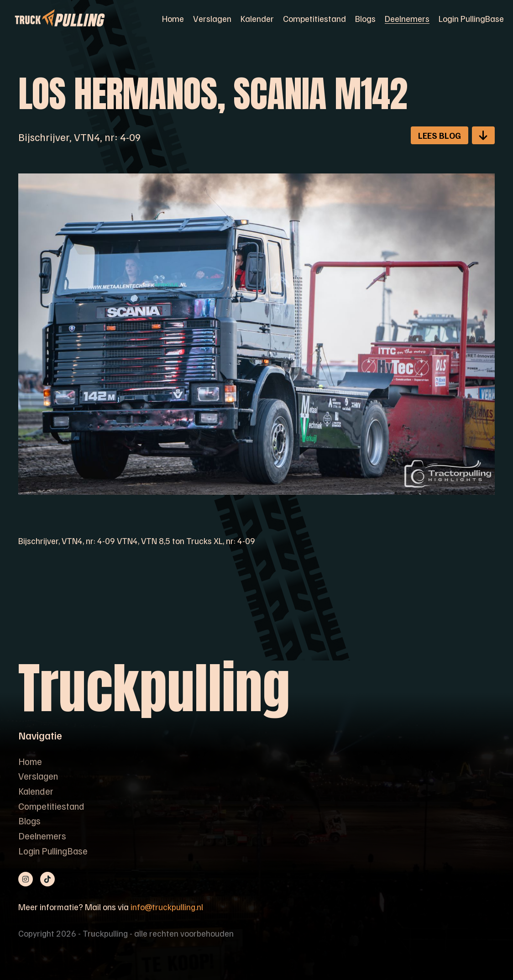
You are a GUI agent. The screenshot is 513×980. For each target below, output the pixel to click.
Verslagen (212, 18)
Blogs (365, 18)
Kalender (257, 18)
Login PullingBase (471, 18)
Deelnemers (407, 18)
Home (173, 18)
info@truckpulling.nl (167, 907)
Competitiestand (314, 18)
